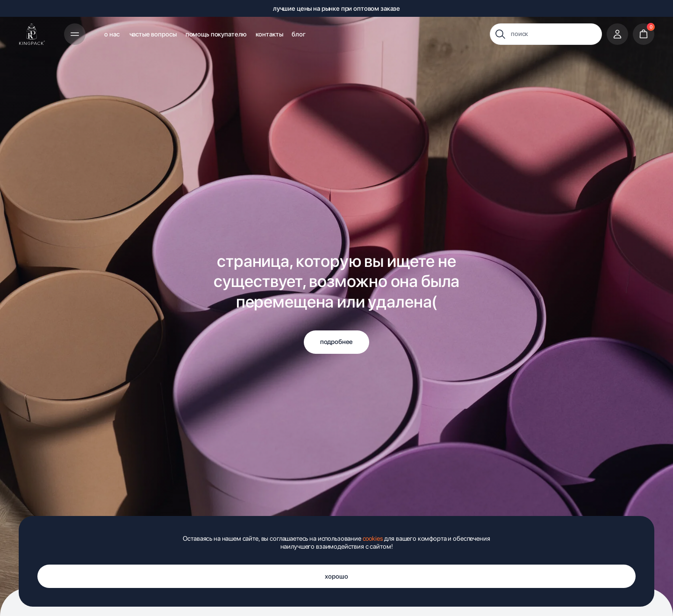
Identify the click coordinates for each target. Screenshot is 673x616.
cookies (373, 538)
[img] (32, 34)
